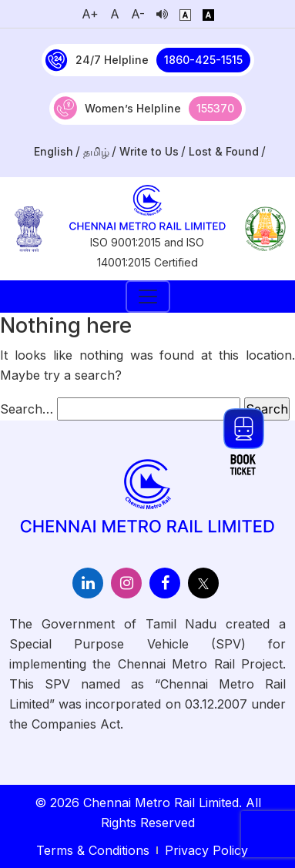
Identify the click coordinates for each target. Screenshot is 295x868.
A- (138, 14)
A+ (90, 14)
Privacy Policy (206, 850)
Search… (27, 409)
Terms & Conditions (93, 850)
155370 (215, 108)
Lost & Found (224, 151)
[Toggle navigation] (148, 297)
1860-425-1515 (203, 60)
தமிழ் (96, 151)
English (54, 151)
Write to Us (149, 151)
